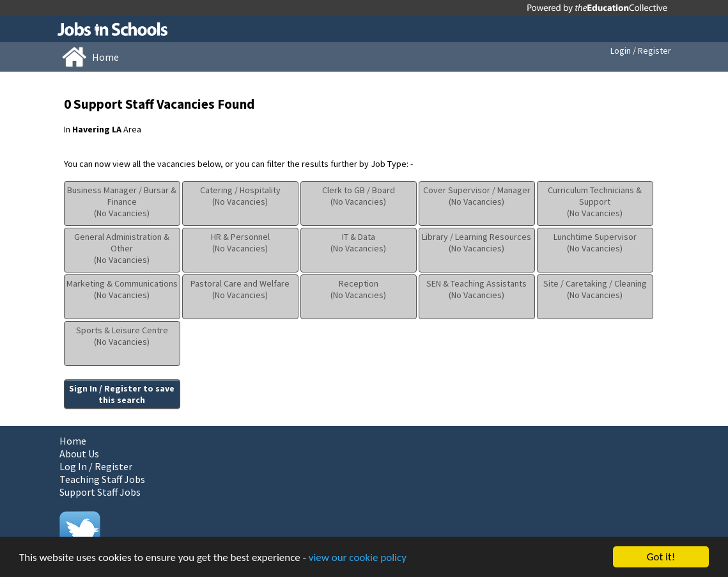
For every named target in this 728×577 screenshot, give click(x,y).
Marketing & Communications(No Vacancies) (122, 289)
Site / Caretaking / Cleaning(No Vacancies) (595, 289)
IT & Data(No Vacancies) (358, 242)
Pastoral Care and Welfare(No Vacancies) (240, 289)
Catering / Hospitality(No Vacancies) (240, 196)
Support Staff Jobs (100, 492)
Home (73, 441)
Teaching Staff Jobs (102, 479)
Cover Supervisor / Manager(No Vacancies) (477, 196)
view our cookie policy (358, 558)
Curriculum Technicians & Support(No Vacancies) (595, 202)
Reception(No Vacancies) (358, 289)
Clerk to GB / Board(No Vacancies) (359, 196)
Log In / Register (96, 466)
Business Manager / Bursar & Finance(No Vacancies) (122, 202)
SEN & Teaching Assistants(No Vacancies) (476, 289)
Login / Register (641, 51)
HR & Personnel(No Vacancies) (240, 242)
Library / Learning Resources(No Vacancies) (476, 242)
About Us (79, 454)
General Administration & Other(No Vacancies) (122, 248)
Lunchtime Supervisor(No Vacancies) (595, 242)
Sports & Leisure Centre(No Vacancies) (122, 336)
